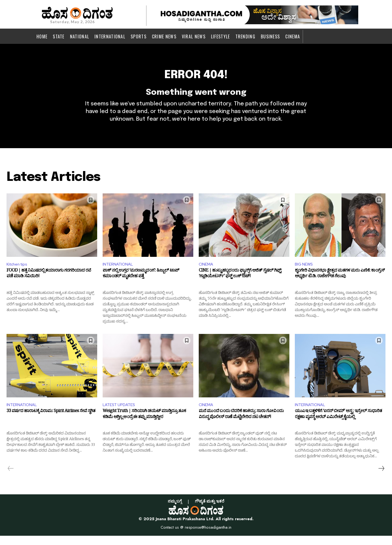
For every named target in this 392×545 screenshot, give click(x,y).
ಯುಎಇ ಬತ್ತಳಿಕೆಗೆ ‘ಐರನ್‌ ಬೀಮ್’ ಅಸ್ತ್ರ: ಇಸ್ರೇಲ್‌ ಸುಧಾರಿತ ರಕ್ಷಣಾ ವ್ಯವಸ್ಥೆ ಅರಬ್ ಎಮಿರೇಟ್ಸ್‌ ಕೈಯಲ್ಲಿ (338, 425)
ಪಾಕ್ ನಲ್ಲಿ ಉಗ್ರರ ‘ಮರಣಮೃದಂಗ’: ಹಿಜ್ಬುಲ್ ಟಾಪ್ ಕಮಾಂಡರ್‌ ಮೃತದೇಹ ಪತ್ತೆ (141, 283)
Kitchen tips (19, 272)
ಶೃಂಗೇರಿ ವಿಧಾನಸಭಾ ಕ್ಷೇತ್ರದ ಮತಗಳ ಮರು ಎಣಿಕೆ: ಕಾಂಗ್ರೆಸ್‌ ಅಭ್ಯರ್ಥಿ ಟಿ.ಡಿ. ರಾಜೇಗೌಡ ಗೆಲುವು (340, 283)
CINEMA (207, 272)
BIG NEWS (305, 272)
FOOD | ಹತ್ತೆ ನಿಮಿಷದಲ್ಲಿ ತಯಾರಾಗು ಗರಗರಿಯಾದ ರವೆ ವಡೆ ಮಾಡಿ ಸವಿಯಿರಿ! (49, 283)
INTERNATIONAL (119, 272)
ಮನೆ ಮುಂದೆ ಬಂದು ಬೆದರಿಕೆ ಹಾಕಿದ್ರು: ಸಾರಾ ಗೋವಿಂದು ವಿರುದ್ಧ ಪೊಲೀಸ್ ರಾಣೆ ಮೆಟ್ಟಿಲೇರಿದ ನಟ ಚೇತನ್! (241, 425)
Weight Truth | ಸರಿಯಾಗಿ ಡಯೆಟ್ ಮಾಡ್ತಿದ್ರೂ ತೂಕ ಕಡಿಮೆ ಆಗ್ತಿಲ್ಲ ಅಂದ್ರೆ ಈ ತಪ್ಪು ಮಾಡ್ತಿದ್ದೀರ (144, 425)
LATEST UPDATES (121, 413)
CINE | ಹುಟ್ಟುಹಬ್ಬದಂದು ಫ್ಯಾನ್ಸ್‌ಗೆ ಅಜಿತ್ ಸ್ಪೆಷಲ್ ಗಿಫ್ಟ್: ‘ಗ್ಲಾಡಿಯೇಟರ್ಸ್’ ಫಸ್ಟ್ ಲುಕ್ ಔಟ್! (240, 283)
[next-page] (381, 478)
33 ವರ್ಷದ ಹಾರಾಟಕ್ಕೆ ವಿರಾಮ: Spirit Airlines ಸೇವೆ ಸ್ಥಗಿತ (51, 421)
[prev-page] (11, 478)
